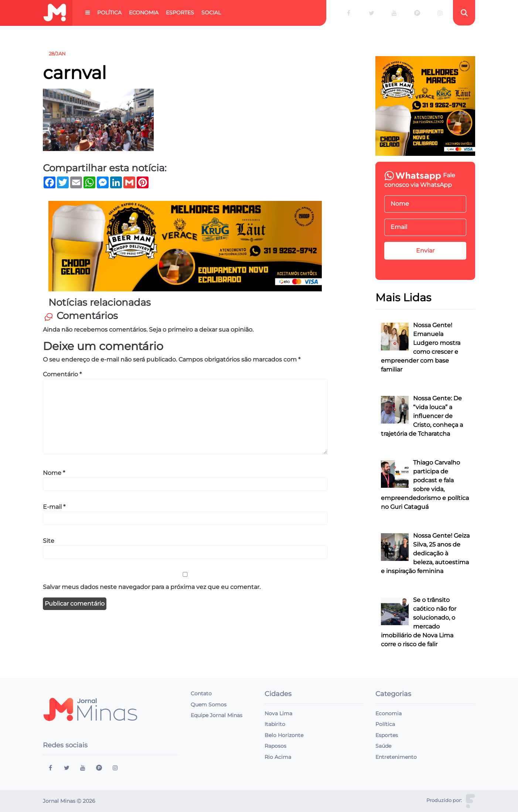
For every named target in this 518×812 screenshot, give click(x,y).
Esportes (180, 13)
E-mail (54, 507)
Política (109, 13)
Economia (144, 13)
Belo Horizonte (284, 735)
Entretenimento (396, 757)
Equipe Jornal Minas (217, 715)
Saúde (383, 746)
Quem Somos (209, 705)
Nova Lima (278, 713)
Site (49, 541)
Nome (54, 473)
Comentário (62, 374)
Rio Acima (278, 757)
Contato (201, 693)
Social (211, 13)
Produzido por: (444, 800)
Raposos (275, 746)
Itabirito (275, 724)
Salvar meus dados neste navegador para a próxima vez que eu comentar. (152, 587)
